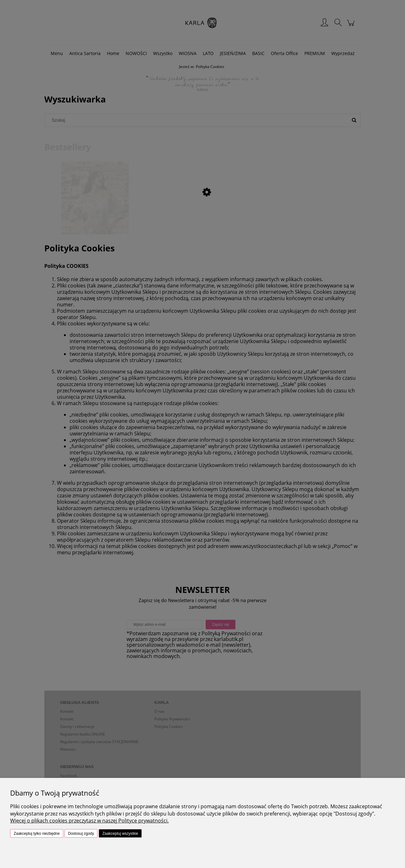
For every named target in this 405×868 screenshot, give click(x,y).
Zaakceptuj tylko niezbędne (37, 834)
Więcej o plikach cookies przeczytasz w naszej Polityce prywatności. (89, 821)
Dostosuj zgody (81, 834)
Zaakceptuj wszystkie (120, 834)
